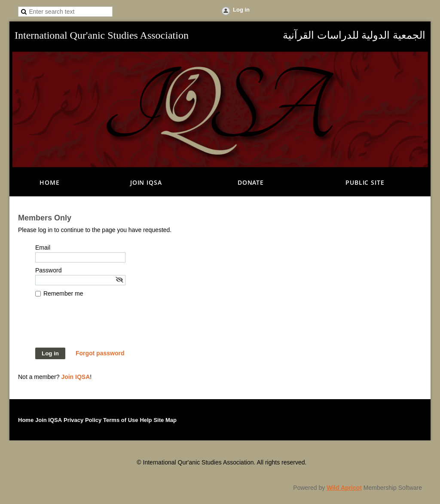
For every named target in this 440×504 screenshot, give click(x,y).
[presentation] (101, 327)
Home (26, 420)
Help (146, 420)
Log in (241, 10)
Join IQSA (75, 377)
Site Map (165, 420)
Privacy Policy (82, 420)
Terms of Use (121, 420)
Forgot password (100, 353)
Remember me (63, 293)
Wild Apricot (344, 488)
